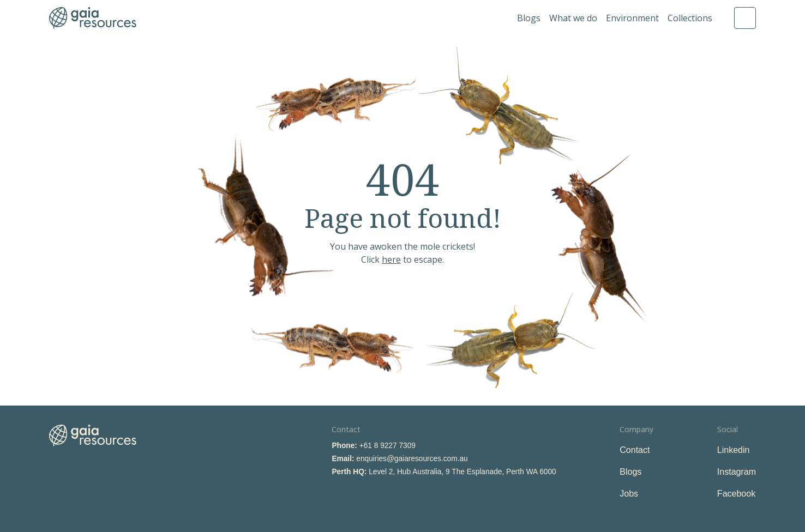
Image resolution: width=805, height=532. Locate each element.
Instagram (737, 472)
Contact (635, 450)
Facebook (736, 494)
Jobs (629, 494)
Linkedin (734, 450)
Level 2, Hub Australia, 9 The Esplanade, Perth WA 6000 (462, 472)
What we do (573, 18)
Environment (632, 18)
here (391, 259)
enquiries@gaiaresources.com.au (412, 459)
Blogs (529, 18)
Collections (690, 18)
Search (745, 18)
